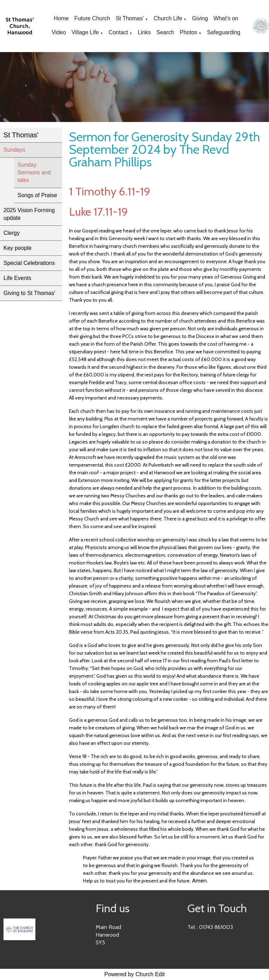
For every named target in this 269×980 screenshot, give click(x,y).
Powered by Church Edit (135, 974)
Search (165, 32)
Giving (200, 18)
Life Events (17, 278)
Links (144, 32)
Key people (18, 248)
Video (59, 32)
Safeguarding (224, 32)
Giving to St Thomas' (29, 293)
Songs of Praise (37, 195)
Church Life (168, 18)
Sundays (14, 150)
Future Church (92, 18)
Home (61, 18)
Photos (188, 32)
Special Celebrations (29, 263)
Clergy (12, 233)
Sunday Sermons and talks (34, 172)
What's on (226, 18)
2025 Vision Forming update (29, 214)
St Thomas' (130, 18)
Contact (118, 32)
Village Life (85, 32)
